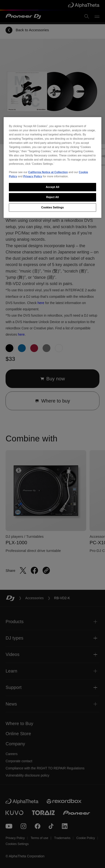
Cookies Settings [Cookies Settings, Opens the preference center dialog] (52, 207)
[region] (52, 167)
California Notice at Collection (48, 172)
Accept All (52, 187)
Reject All (52, 197)
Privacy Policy (33, 176)
